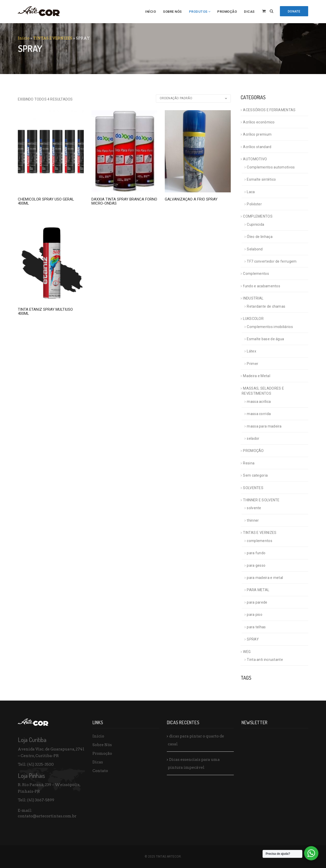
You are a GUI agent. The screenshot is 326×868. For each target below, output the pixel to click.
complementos (260, 541)
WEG (247, 652)
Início (151, 12)
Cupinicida (255, 224)
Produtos (198, 12)
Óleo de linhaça (260, 237)
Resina (249, 463)
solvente (254, 508)
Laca (251, 192)
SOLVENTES (253, 488)
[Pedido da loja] (193, 98)
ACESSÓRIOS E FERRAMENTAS (269, 110)
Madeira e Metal (257, 376)
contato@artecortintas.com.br (47, 816)
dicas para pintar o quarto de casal (196, 740)
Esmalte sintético (261, 179)
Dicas (249, 12)
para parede (257, 602)
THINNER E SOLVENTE (261, 500)
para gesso (256, 565)
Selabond (255, 249)
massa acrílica (259, 402)
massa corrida (259, 414)
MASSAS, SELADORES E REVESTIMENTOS (263, 391)
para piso (255, 615)
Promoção (227, 12)
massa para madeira (264, 426)
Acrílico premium (257, 134)
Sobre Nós (172, 12)
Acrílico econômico (259, 122)
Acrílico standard (257, 147)
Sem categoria (255, 475)
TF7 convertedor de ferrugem (272, 261)
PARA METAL (258, 590)
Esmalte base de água (265, 339)
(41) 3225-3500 (40, 764)
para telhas (256, 627)
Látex (252, 351)
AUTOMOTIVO (255, 159)
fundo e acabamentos (262, 286)
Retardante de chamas (266, 306)
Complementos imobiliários (270, 327)
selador (253, 438)
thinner (253, 520)
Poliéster (254, 204)
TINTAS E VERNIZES (53, 38)
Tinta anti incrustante (265, 660)
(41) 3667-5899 (41, 800)
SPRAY (253, 639)
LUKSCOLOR (253, 319)
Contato (100, 771)
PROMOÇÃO (253, 451)
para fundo (256, 553)
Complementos (256, 274)
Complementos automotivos (271, 167)
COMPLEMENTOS (258, 216)
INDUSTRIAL (253, 298)
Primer (253, 364)
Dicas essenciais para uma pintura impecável (194, 764)
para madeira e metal (265, 578)
